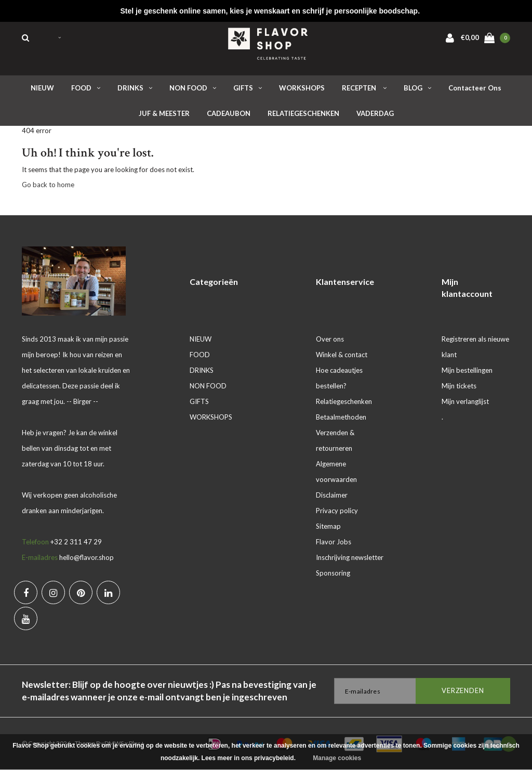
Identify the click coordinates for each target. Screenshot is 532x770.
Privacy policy (337, 511)
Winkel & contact (342, 355)
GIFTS (248, 88)
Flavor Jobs (334, 542)
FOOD (86, 88)
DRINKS (135, 88)
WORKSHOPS (302, 88)
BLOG (417, 88)
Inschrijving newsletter (350, 557)
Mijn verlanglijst (465, 401)
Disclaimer (332, 495)
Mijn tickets (459, 386)
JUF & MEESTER (164, 113)
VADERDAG (375, 113)
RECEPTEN (364, 88)
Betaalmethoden (341, 417)
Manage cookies (337, 758)
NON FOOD (193, 88)
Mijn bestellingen (467, 370)
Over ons (330, 339)
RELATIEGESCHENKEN (303, 113)
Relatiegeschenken (344, 401)
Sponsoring (333, 573)
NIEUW (42, 88)
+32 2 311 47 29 (76, 542)
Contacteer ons (475, 88)
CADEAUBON (229, 113)
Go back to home (48, 185)
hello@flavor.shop (87, 557)
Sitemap (328, 526)
